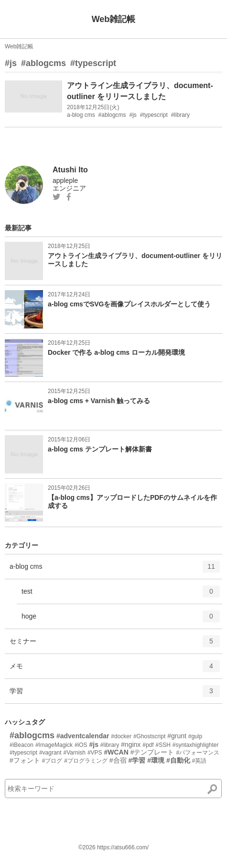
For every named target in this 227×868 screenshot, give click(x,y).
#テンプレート (152, 752)
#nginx (131, 744)
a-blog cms (115, 570)
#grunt (177, 736)
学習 (115, 694)
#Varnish (75, 753)
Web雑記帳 (114, 19)
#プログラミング (86, 761)
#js (11, 63)
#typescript (93, 63)
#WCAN (116, 752)
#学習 (137, 760)
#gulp (195, 736)
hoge (121, 620)
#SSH (163, 745)
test (121, 595)
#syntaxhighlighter (196, 745)
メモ (115, 669)
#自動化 (178, 760)
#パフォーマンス (198, 753)
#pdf (148, 745)
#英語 (200, 761)
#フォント (25, 760)
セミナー (115, 644)
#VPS (95, 753)
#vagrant (50, 753)
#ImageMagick (54, 745)
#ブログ (52, 761)
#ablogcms (43, 63)
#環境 (156, 760)
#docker (121, 736)
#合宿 (118, 760)
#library (110, 745)
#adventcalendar (83, 736)
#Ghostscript (149, 736)
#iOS (81, 745)
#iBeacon (22, 745)
